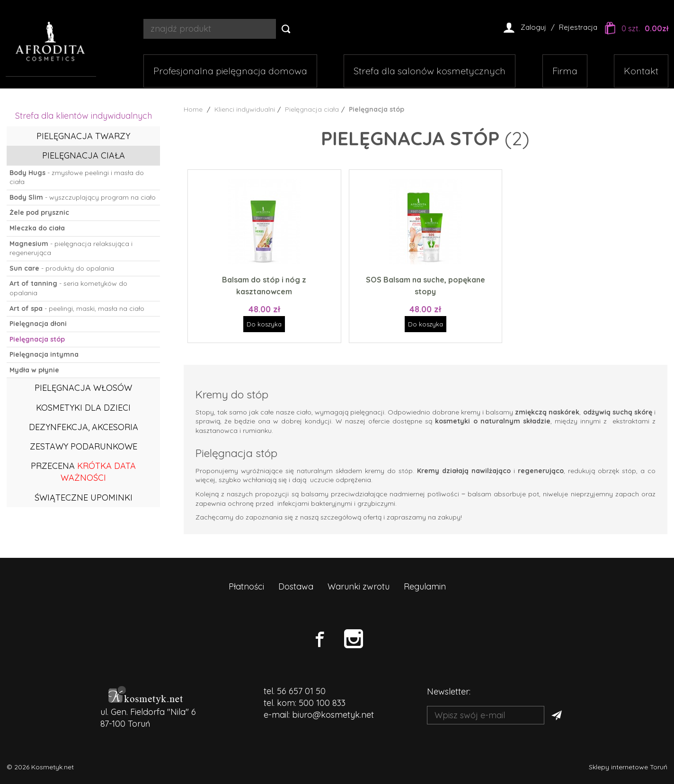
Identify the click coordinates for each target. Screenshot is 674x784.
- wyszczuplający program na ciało (83, 197)
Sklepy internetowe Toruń (628, 767)
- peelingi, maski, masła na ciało (77, 308)
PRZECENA (83, 472)
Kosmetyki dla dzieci (83, 408)
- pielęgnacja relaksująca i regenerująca (71, 248)
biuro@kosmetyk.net (333, 715)
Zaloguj (533, 27)
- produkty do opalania (62, 268)
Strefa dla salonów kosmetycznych (430, 71)
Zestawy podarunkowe (84, 446)
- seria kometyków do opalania (68, 288)
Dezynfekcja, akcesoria (84, 427)
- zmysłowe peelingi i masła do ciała (77, 177)
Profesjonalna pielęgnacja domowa (230, 71)
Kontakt (641, 71)
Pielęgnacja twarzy (83, 136)
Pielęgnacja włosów (83, 388)
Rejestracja (578, 27)
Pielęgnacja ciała (84, 155)
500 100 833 (322, 703)
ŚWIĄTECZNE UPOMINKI (84, 498)
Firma (565, 71)
